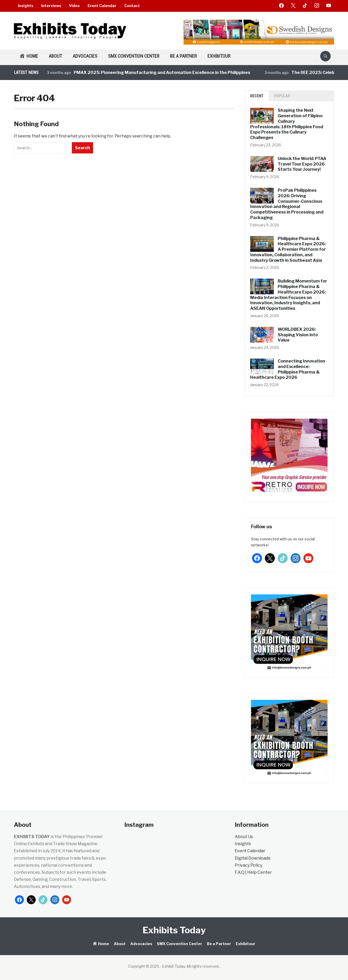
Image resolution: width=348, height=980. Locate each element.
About (55, 56)
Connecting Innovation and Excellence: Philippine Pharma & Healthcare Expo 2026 (288, 369)
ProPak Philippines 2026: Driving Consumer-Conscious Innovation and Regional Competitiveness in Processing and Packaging (287, 204)
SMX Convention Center (134, 56)
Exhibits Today (174, 930)
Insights (26, 6)
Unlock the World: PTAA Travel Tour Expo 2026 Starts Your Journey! (302, 164)
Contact (132, 6)
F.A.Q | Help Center (253, 872)
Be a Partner (183, 56)
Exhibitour (219, 56)
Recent (257, 96)
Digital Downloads (253, 858)
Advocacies (85, 56)
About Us (244, 837)
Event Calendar (102, 6)
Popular (282, 96)
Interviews (51, 6)
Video (74, 6)
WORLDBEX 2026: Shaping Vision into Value (298, 335)
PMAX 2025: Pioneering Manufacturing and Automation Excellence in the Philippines (162, 73)
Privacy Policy (248, 865)
